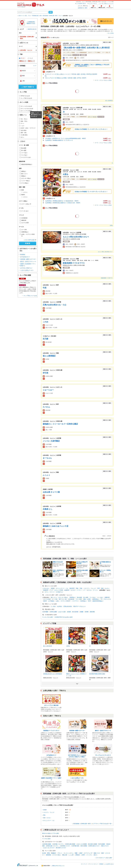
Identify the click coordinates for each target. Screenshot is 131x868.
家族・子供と (24, 121)
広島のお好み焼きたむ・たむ (55, 305)
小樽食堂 (77, 855)
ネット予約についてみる (30, 296)
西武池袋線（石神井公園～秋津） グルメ (52, 16)
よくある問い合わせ (81, 3)
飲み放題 (24, 148)
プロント (60, 853)
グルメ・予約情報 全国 (33, 16)
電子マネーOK (63, 599)
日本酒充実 (24, 218)
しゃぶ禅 (71, 855)
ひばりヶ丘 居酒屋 (82, 844)
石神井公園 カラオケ (94, 846)
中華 (98, 588)
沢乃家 (46, 339)
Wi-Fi (90, 601)
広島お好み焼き (68, 606)
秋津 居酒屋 (102, 844)
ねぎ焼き (60, 606)
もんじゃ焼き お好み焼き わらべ (105, 252)
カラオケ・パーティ (76, 590)
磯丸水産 (65, 855)
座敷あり (24, 176)
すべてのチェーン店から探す (104, 858)
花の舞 (44, 853)
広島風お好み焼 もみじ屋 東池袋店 (53, 674)
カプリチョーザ (88, 853)
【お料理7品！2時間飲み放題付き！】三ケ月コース (59, 140)
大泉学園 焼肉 (75, 846)
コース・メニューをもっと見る (103, 80)
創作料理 (72, 588)
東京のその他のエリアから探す (51, 833)
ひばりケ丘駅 (62, 612)
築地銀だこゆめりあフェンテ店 (56, 526)
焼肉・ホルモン (105, 588)
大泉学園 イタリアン (58, 844)
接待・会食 (24, 133)
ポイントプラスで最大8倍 (51, 705)
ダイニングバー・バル (62, 588)
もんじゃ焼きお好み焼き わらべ (76, 237)
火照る (66, 174)
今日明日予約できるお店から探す (64, 617)
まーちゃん (47, 458)
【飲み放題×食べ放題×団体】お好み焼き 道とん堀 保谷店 (86, 48)
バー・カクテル (87, 590)
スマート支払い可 (26, 204)
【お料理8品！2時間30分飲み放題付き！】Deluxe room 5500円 (62, 203)
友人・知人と (24, 119)
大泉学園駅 (45, 612)
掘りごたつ (24, 174)
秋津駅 (87, 612)
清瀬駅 (82, 612)
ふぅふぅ (46, 475)
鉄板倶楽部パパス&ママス (107, 278)
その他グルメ (60, 592)
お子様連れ (51, 601)
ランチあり (24, 155)
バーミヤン (89, 855)
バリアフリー (76, 601)
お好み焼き (50, 31)
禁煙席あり (73, 597)
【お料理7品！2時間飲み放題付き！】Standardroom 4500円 (62, 201)
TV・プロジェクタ (106, 599)
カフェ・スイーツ (50, 592)
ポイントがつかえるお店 (27, 109)
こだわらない (46, 588)
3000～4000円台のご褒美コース (59, 571)
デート (23, 123)
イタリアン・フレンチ (90, 588)
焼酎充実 (24, 220)
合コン (23, 137)
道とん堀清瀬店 (49, 356)
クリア (35, 66)
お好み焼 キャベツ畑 (51, 492)
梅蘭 (76, 853)
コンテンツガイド (93, 3)
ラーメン (95, 590)
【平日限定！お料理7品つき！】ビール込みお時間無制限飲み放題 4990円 (65, 138)
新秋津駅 (92, 612)
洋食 (81, 588)
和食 (77, 588)
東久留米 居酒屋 (93, 844)
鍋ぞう (96, 855)
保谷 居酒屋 (84, 846)
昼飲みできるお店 (58, 562)
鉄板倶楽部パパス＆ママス (74, 263)
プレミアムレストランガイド (103, 755)
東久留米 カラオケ (61, 848)
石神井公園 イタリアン (52, 846)
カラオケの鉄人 (57, 855)
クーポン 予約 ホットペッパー (107, 3)
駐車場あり (84, 601)
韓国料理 (46, 590)
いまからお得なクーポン (27, 270)
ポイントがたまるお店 (26, 106)
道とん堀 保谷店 (109, 101)
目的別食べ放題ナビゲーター (28, 259)
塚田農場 (48, 855)
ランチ (31, 58)
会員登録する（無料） (83, 8)
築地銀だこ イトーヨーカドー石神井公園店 (60, 424)
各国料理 (67, 590)
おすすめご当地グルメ (26, 268)
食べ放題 (24, 150)
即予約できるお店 (25, 96)
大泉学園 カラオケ (65, 846)
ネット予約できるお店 (26, 98)
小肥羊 (83, 855)
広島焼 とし (48, 509)
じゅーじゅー (48, 390)
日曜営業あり (25, 232)
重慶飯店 (54, 853)
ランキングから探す (48, 617)
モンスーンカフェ (69, 853)
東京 (41, 16)
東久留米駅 (75, 612)
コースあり (24, 153)
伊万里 (46, 373)
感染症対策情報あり (27, 164)
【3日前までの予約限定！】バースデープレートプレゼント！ (91, 129)
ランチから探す (46, 839)
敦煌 (103, 853)
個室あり (24, 171)
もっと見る (111, 33)
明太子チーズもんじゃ (80, 606)
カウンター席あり (26, 178)
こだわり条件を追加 (29, 240)
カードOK (24, 230)
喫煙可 (23, 195)
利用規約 (101, 864)
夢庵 (48, 853)
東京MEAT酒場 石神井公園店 (97, 674)
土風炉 (81, 853)
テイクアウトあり (26, 157)
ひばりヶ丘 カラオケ (49, 848)
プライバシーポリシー (93, 864)
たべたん (46, 407)
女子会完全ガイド (25, 257)
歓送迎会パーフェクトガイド (51, 731)
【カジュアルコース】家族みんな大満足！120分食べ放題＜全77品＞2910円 (65, 78)
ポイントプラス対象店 (26, 111)
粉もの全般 (57, 31)
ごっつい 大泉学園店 (51, 441)
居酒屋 (53, 588)
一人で (23, 126)
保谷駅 (69, 612)
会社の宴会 (24, 130)
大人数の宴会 (24, 135)
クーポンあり (25, 211)
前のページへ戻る (23, 16)
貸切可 (45, 601)
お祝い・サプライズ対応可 (28, 235)
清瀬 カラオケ (105, 846)
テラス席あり (25, 183)
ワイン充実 (79, 599)
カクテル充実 (25, 223)
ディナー (23, 58)
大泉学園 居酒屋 (47, 844)
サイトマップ (84, 864)
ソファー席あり (26, 181)
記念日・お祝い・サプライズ (28, 128)
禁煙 (23, 190)
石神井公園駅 (53, 612)
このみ (46, 322)
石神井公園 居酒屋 (70, 844)
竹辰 (45, 288)
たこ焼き (53, 606)
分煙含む (25, 192)
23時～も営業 (87, 599)
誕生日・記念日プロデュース (28, 261)
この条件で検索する (28, 87)
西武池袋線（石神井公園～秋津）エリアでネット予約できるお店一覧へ (93, 824)
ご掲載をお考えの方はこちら (58, 866)
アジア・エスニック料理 (56, 590)
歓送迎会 (23, 255)
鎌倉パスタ (97, 853)
